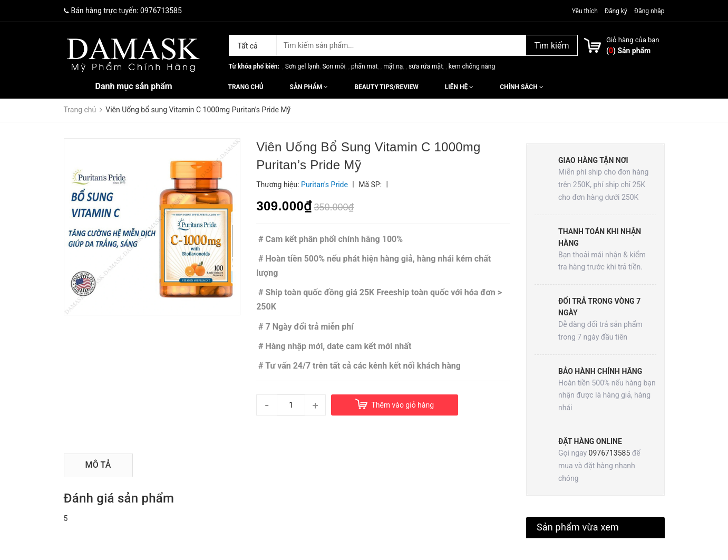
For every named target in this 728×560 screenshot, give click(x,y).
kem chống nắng (472, 66)
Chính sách (521, 87)
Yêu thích (586, 11)
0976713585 (161, 11)
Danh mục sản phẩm (134, 86)
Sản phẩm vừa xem (578, 527)
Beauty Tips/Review (386, 87)
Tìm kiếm (551, 46)
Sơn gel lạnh (302, 66)
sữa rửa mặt (426, 66)
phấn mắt (364, 66)
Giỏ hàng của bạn (633, 40)
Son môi (334, 66)
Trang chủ (246, 87)
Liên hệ (459, 87)
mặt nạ (393, 66)
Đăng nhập (649, 11)
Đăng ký (616, 11)
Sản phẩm (309, 87)
